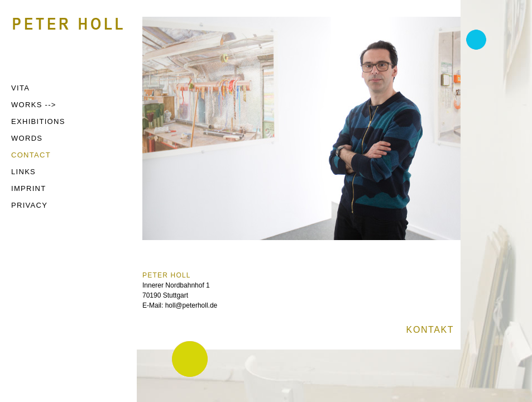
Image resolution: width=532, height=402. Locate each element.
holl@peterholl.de (191, 305)
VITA (20, 88)
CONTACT (31, 155)
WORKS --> (34, 105)
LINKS (23, 172)
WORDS (27, 138)
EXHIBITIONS (38, 121)
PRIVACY (29, 205)
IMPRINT (29, 188)
